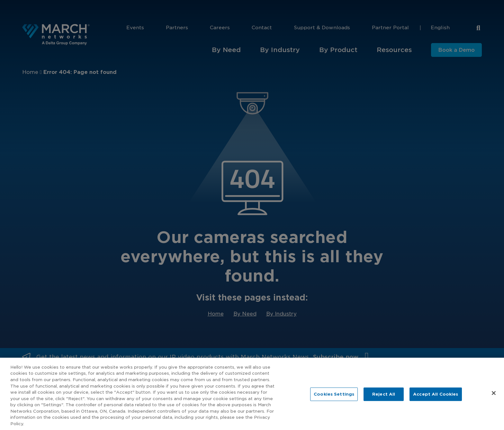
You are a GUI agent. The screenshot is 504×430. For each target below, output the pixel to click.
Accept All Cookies (436, 401)
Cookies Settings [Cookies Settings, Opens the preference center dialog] (334, 401)
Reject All (384, 401)
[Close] (494, 400)
